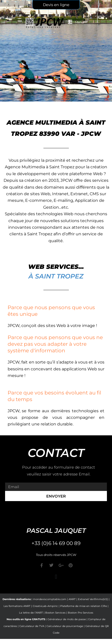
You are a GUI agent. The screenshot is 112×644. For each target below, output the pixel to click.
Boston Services (55, 613)
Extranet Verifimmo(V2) (93, 599)
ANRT (72, 599)
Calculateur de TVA (32, 626)
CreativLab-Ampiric (45, 606)
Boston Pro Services (81, 613)
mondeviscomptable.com (50, 599)
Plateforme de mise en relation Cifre (84, 606)
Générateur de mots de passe (67, 619)
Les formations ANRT (17, 606)
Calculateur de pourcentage (65, 626)
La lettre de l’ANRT (31, 613)
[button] (56, 577)
